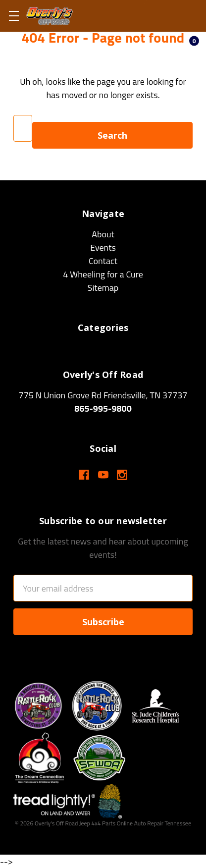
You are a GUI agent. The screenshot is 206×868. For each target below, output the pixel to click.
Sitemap (103, 288)
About (103, 234)
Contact (103, 261)
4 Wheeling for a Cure (103, 274)
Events (103, 247)
